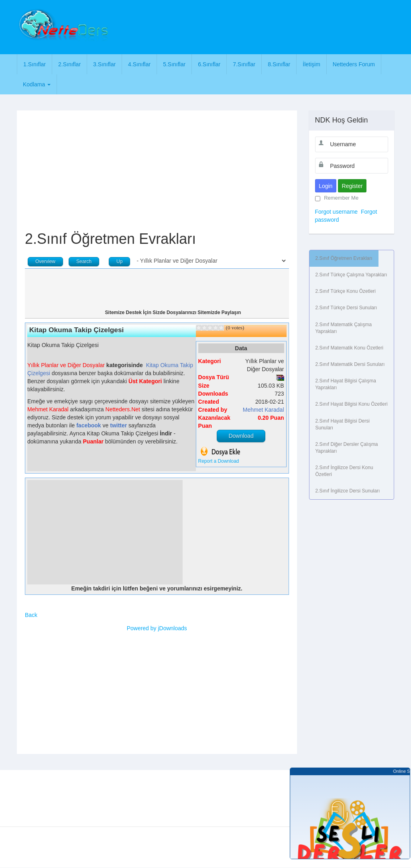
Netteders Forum (354, 64)
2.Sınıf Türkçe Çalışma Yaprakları (351, 275)
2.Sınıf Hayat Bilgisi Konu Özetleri (352, 404)
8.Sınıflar (279, 64)
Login (326, 186)
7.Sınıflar (244, 64)
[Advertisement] (260, 26)
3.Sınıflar (104, 64)
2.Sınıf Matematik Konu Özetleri (349, 348)
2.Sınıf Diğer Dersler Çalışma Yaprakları (347, 448)
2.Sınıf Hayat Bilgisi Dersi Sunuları (343, 424)
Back (31, 615)
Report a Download (219, 461)
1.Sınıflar (35, 64)
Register (352, 186)
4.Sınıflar (139, 64)
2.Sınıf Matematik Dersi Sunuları (350, 364)
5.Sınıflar (174, 64)
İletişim (311, 64)
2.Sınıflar (69, 64)
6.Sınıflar (209, 64)
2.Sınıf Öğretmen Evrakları (344, 258)
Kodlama (37, 84)
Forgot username (337, 212)
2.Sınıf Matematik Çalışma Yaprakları (344, 328)
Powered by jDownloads (157, 628)
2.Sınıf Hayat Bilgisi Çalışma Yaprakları (346, 384)
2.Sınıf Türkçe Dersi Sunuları (346, 308)
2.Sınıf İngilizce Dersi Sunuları (348, 491)
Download (241, 436)
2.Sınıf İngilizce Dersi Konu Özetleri (344, 471)
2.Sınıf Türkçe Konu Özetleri (346, 291)
